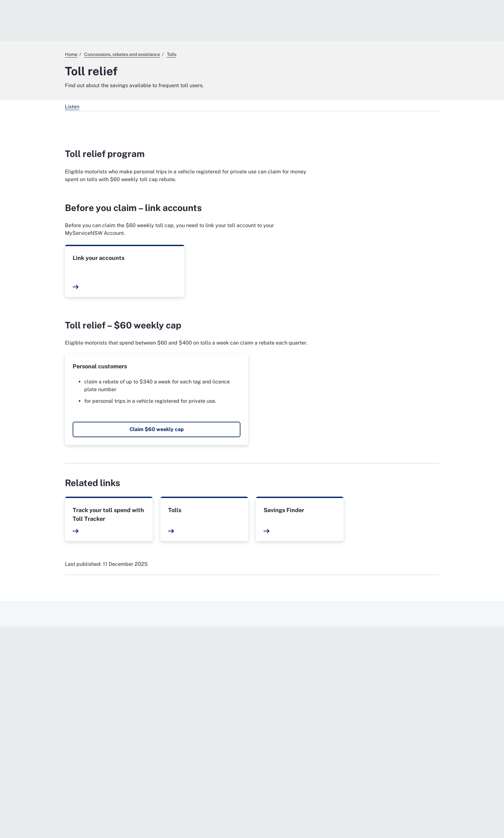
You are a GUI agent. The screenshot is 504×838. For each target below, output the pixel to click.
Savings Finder (284, 510)
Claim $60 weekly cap (157, 429)
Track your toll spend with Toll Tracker (108, 514)
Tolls (175, 510)
